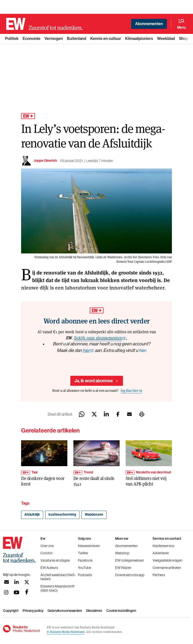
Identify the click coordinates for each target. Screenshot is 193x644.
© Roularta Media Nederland (66, 632)
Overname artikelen (167, 568)
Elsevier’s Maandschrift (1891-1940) (57, 588)
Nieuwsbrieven (89, 546)
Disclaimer (94, 611)
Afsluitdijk (32, 515)
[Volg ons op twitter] (27, 582)
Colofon (46, 553)
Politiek (12, 39)
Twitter (83, 553)
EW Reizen (123, 568)
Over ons (47, 546)
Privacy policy (33, 611)
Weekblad (166, 39)
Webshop (122, 553)
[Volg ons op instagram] (6, 592)
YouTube (84, 568)
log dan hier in (131, 390)
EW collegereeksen (129, 560)
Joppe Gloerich (45, 161)
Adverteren (161, 553)
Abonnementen (149, 24)
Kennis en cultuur (106, 39)
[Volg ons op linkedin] (16, 582)
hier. (143, 350)
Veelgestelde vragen (167, 560)
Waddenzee (94, 515)
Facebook (85, 560)
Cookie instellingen (121, 611)
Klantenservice (163, 546)
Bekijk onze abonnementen (98, 338)
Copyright (11, 611)
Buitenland (77, 39)
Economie (32, 39)
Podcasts (85, 575)
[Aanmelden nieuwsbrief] (6, 582)
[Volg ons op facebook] (27, 592)
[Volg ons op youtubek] (16, 592)
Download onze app (130, 575)
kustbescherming (62, 515)
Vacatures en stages (55, 560)
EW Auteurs (49, 568)
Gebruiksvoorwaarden (65, 611)
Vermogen (54, 39)
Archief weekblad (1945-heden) (58, 577)
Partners (159, 575)
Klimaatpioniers (139, 39)
